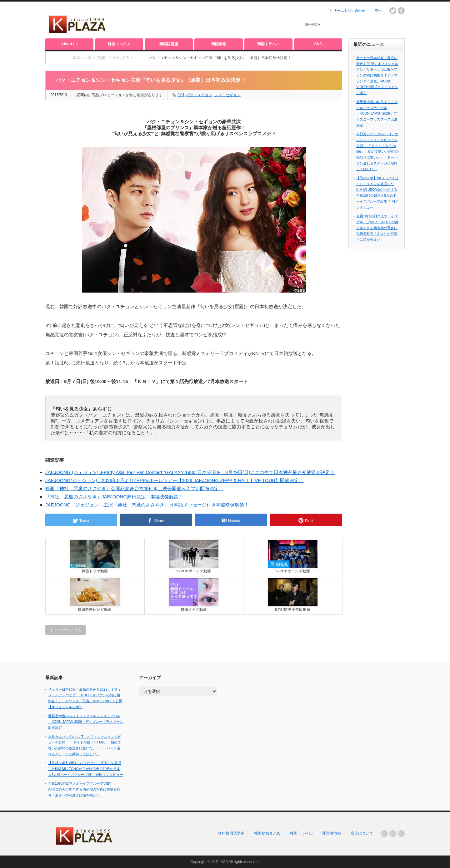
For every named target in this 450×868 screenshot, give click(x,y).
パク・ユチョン (199, 95)
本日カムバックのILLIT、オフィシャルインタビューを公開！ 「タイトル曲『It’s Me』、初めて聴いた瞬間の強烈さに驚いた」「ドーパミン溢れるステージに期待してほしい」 (377, 151)
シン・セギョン (227, 95)
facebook (401, 11)
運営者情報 (332, 833)
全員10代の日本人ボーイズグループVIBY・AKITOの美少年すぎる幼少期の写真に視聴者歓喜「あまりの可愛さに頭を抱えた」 (377, 228)
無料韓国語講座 (231, 833)
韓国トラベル (268, 44)
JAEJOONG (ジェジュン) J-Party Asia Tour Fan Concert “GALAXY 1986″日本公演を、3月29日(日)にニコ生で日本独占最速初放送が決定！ (190, 472)
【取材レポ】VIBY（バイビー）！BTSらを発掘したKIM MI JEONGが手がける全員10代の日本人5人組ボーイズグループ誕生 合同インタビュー (86, 769)
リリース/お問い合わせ (347, 11)
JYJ (181, 95)
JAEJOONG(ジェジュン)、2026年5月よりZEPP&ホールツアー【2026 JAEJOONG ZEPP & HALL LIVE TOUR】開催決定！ (174, 480)
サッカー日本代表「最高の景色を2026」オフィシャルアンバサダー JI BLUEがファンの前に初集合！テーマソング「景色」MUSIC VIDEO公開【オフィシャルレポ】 (377, 75)
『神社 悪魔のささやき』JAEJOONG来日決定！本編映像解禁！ (114, 497)
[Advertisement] (219, 20)
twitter (393, 11)
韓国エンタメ (119, 44)
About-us (70, 44)
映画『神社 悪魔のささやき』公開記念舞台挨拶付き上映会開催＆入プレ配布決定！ (134, 488)
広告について (362, 833)
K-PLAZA (220, 862)
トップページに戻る (65, 630)
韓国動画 (219, 44)
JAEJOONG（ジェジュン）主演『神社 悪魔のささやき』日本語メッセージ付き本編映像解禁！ (147, 505)
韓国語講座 (169, 44)
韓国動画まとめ (267, 833)
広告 (378, 11)
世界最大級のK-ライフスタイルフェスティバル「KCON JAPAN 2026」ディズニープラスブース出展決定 (377, 113)
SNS (318, 44)
